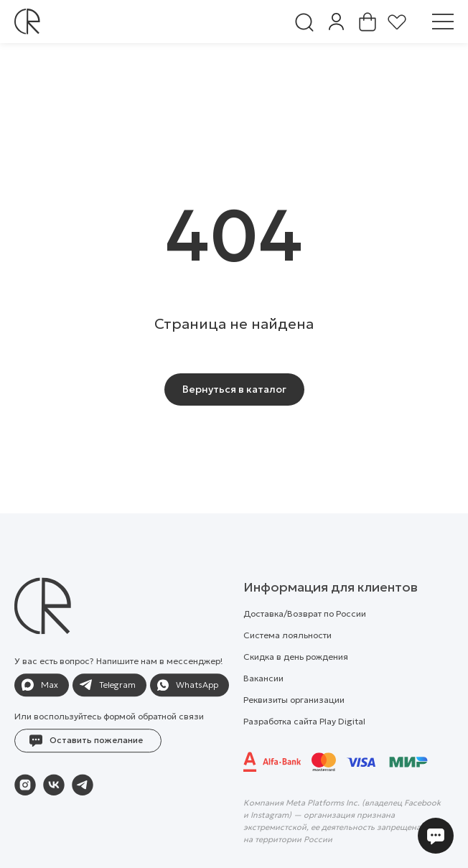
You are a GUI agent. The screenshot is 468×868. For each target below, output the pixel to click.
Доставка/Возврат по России (305, 644)
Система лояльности (287, 665)
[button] (88, 771)
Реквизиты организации (294, 730)
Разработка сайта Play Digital (304, 751)
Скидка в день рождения (296, 687)
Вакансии (263, 708)
